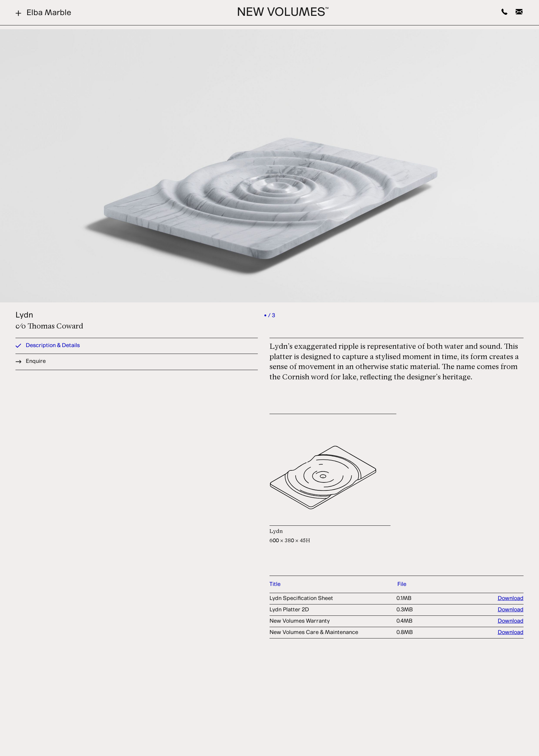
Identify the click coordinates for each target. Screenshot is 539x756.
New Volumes (283, 13)
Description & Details (48, 346)
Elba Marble (43, 13)
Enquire (31, 362)
